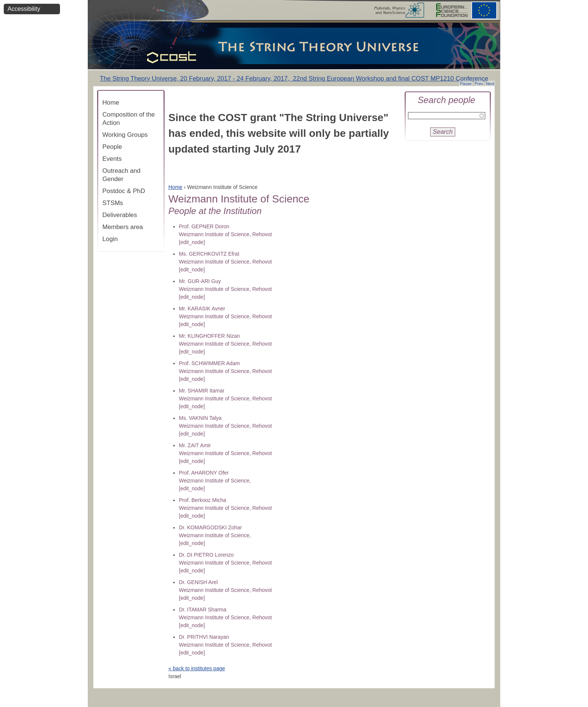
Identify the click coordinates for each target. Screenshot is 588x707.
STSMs (113, 203)
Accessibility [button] (24, 9)
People (112, 147)
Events (112, 159)
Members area (123, 227)
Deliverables (120, 215)
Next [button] (490, 84)
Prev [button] (479, 84)
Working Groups (125, 135)
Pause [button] (466, 84)
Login (110, 239)
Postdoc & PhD (124, 191)
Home (111, 103)
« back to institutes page (197, 668)
